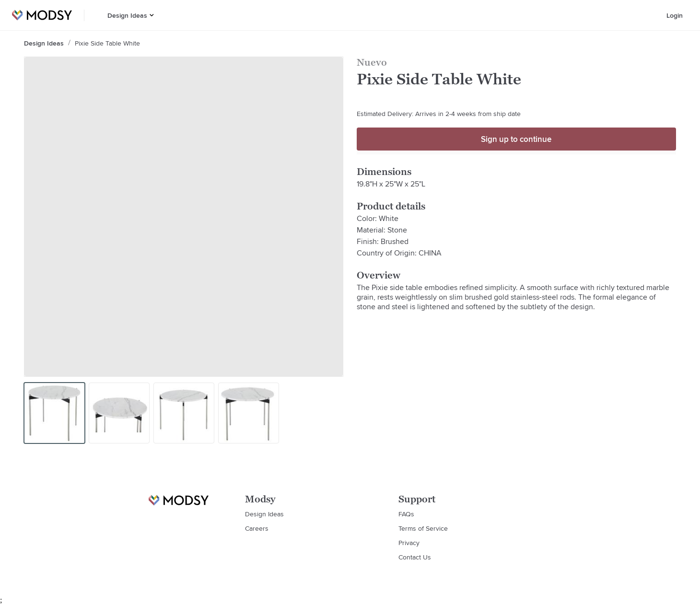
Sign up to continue (516, 139)
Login (675, 15)
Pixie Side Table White (107, 43)
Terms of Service (423, 528)
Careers (257, 528)
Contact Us (415, 557)
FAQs (406, 514)
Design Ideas (127, 15)
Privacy (409, 543)
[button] (152, 15)
